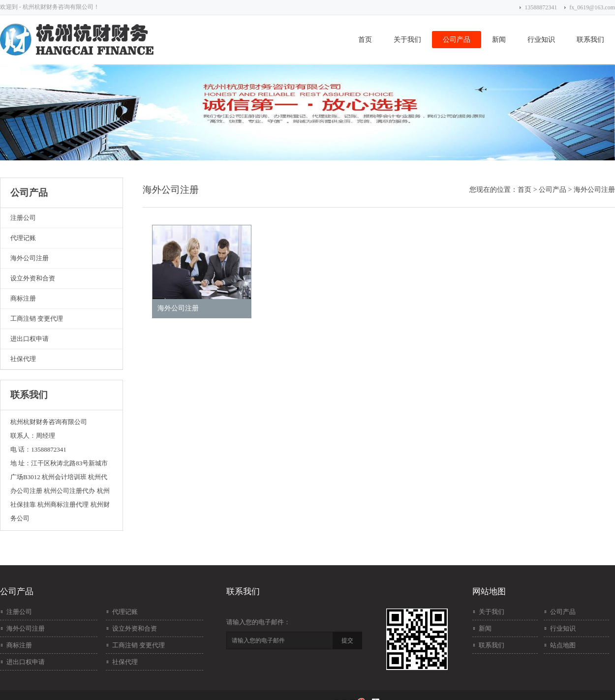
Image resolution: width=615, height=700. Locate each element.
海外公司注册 (30, 258)
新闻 (499, 40)
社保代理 (23, 359)
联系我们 (590, 40)
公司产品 (457, 40)
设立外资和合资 (33, 278)
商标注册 (23, 298)
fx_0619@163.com (592, 7)
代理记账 (23, 238)
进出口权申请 (30, 339)
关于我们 (407, 40)
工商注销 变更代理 (37, 319)
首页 (365, 40)
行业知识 (541, 40)
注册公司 (23, 218)
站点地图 (563, 645)
